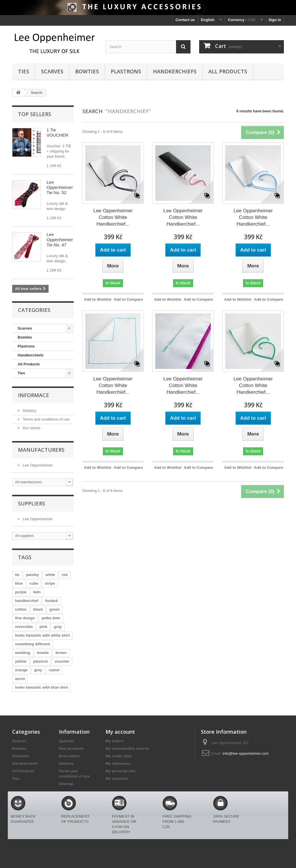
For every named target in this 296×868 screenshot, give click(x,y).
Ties (24, 71)
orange (21, 670)
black (38, 609)
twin (37, 592)
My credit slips (119, 756)
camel (54, 670)
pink (43, 627)
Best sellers (70, 756)
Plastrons (126, 71)
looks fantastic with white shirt (42, 635)
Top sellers (35, 114)
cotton (21, 609)
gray (58, 627)
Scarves (52, 71)
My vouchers (117, 779)
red (65, 575)
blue (19, 583)
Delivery (29, 411)
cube (34, 583)
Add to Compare (128, 299)
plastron (41, 661)
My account (120, 732)
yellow (21, 661)
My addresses (118, 764)
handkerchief (27, 601)
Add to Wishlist (98, 299)
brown (61, 653)
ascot (20, 679)
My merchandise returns (127, 749)
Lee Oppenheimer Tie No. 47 (60, 240)
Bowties (87, 71)
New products (71, 749)
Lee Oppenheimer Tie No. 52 (60, 187)
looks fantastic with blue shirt (41, 687)
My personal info (120, 771)
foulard (51, 601)
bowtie (43, 653)
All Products (228, 71)
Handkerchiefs (175, 71)
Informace (34, 395)
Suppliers (32, 503)
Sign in (275, 20)
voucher (62, 661)
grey (38, 670)
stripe (50, 583)
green (54, 609)
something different (33, 644)
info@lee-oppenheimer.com (246, 753)
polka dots (51, 618)
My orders (114, 741)
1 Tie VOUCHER (57, 132)
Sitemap (66, 784)
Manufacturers (41, 450)
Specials (67, 741)
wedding (23, 653)
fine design (25, 618)
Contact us (185, 20)
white (50, 575)
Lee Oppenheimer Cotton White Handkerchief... (113, 217)
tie (17, 575)
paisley (32, 575)
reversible (24, 627)
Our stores (31, 428)
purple (21, 592)
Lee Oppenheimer (37, 465)
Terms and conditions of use (46, 419)
